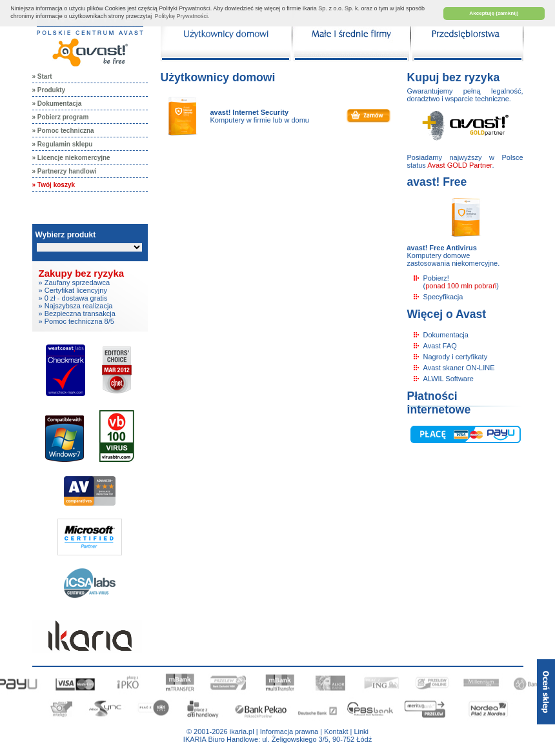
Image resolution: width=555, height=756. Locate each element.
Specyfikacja (443, 297)
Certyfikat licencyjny (76, 290)
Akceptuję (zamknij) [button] (494, 13)
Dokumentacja (446, 335)
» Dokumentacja (57, 104)
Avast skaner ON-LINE (459, 368)
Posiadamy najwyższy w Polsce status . (465, 161)
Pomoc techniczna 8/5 (79, 321)
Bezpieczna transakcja (80, 313)
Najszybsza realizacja (79, 306)
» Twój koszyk (54, 185)
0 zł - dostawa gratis (76, 298)
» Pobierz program (61, 117)
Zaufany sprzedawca (77, 283)
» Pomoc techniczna (63, 131)
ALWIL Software (449, 379)
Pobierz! (436, 278)
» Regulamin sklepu (63, 144)
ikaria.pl (242, 731)
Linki (361, 731)
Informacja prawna (289, 731)
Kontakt (336, 731)
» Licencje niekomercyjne (71, 158)
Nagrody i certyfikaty (456, 357)
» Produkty (49, 90)
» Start (42, 76)
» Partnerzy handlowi (65, 171)
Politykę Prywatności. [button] (182, 16)
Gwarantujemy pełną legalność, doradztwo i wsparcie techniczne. (465, 95)
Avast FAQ (440, 346)
